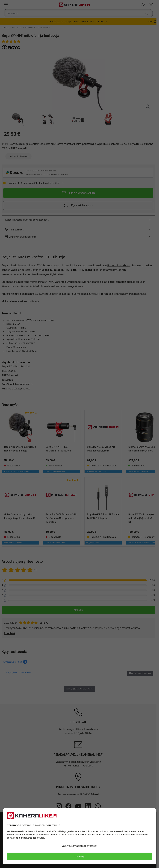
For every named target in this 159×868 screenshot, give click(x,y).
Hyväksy (79, 856)
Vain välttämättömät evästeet (79, 846)
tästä (41, 838)
